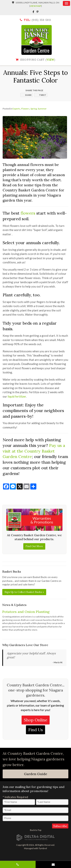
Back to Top (36, 830)
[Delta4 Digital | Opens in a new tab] (36, 837)
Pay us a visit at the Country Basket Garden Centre (34, 451)
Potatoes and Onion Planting (26, 612)
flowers (28, 213)
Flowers (25, 109)
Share (28, 95)
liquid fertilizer (17, 396)
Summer (42, 109)
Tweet (43, 95)
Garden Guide (36, 774)
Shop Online (36, 720)
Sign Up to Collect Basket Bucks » (24, 592)
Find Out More (34, 546)
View (50, 60)
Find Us (35, 730)
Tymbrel (43, 848)
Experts (16, 109)
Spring (34, 109)
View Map (36, 6)
